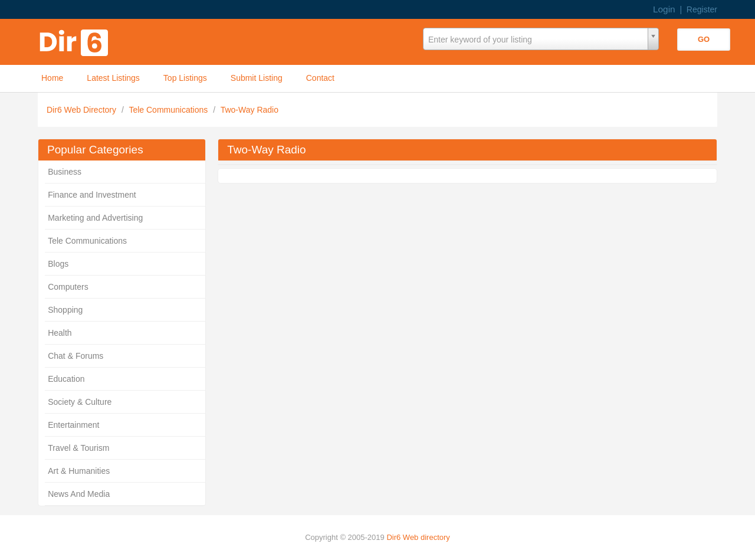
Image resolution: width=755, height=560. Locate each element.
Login (664, 9)
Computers (68, 287)
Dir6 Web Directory (83, 110)
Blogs (58, 264)
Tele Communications (169, 110)
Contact (320, 78)
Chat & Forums (75, 356)
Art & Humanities (79, 471)
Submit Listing (257, 78)
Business (65, 172)
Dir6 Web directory (418, 537)
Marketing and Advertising (95, 218)
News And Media (79, 494)
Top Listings (185, 78)
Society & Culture (80, 402)
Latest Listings (113, 78)
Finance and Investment (92, 195)
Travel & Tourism (78, 448)
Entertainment (73, 425)
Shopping (65, 310)
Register (702, 9)
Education (66, 379)
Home (52, 78)
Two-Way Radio (250, 110)
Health (60, 333)
